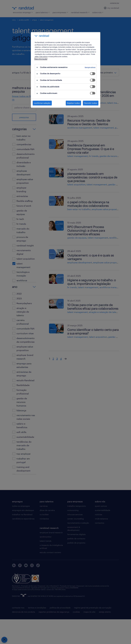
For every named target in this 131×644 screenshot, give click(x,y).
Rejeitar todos (73, 103)
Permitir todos (91, 103)
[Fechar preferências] (4, 640)
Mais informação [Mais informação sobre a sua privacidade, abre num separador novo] (41, 59)
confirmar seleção (42, 103)
